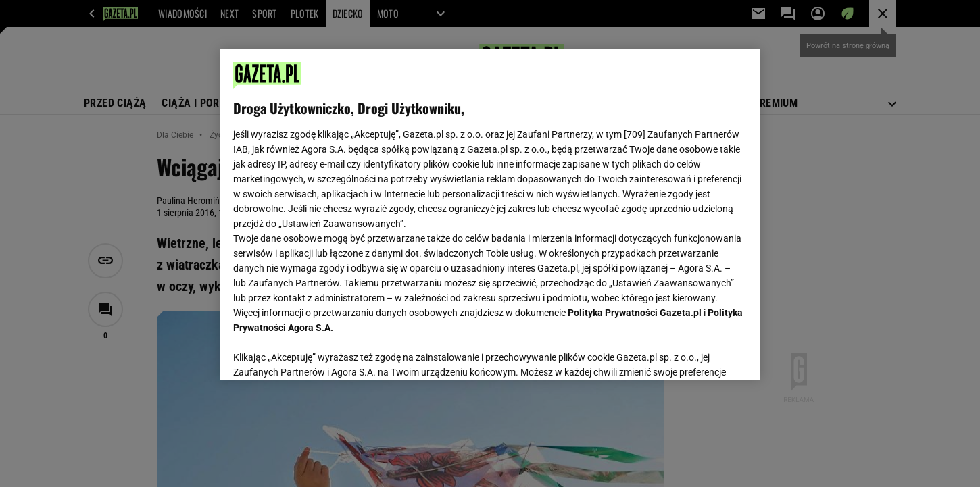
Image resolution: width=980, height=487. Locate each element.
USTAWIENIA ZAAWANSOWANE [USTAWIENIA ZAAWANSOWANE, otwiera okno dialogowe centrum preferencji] (321, 353)
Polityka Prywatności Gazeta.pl (635, 313)
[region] (490, 214)
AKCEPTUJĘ (701, 353)
